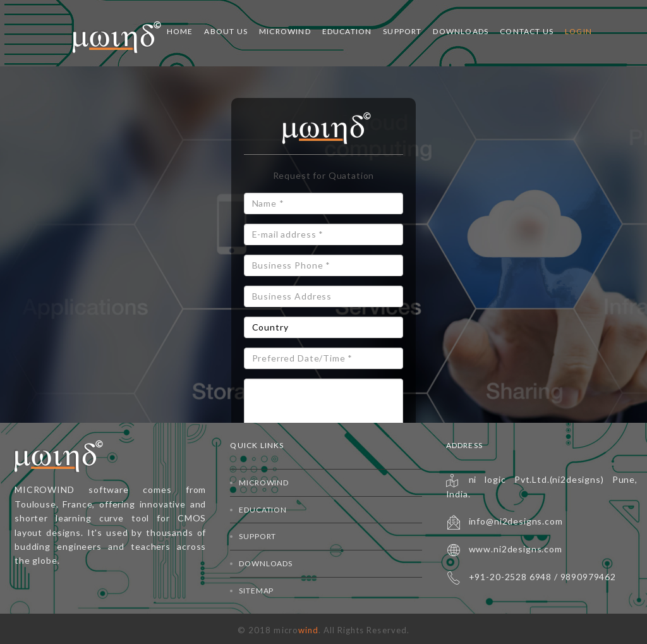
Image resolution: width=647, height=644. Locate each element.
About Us (226, 31)
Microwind (285, 31)
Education (347, 31)
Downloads (461, 31)
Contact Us (527, 31)
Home (180, 31)
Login (578, 31)
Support (402, 31)
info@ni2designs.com (516, 521)
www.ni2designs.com (516, 549)
